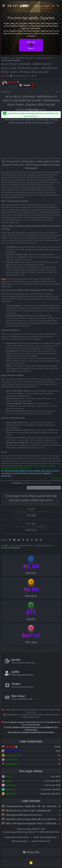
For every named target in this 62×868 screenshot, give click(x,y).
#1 (60, 92)
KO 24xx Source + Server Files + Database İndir (28, 811)
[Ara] (58, 6)
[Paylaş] (57, 92)
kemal (31, 635)
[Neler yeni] (53, 6)
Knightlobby (32, 110)
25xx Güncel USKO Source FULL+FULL (24, 815)
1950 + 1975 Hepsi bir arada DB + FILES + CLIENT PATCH (32, 823)
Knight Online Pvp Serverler (17, 837)
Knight (27, 483)
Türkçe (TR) (31, 852)
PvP (14, 220)
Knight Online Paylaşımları (45, 837)
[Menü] (4, 6)
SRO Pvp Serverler (20, 841)
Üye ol (31, 48)
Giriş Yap (31, 42)
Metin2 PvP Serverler (41, 841)
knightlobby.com (17, 483)
